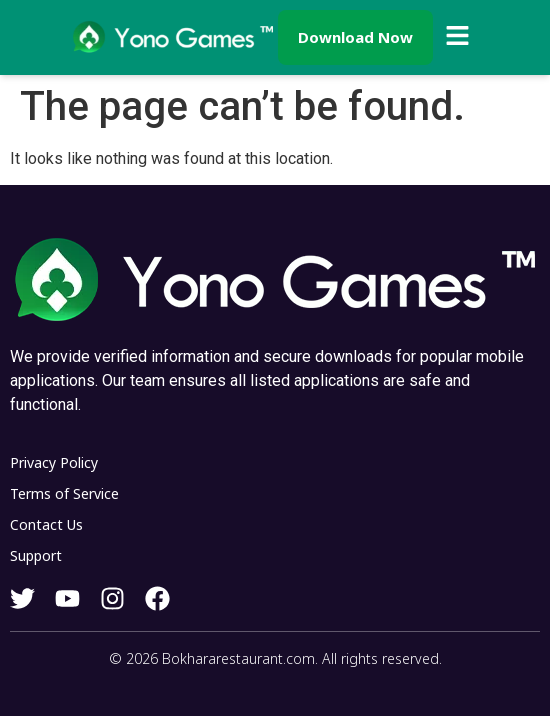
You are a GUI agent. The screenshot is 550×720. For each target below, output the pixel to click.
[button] (458, 37)
